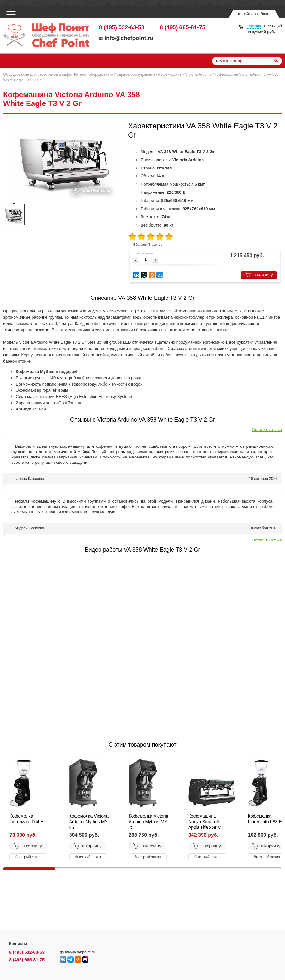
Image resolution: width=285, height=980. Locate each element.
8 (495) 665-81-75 (183, 27)
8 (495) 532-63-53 (122, 27)
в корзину (259, 275)
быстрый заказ (28, 857)
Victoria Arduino (198, 74)
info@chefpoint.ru (126, 38)
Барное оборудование (136, 74)
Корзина (254, 26)
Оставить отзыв (267, 430)
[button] (155, 260)
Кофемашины (170, 74)
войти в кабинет (257, 14)
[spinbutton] (146, 259)
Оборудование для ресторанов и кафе (37, 74)
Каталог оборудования (94, 74)
